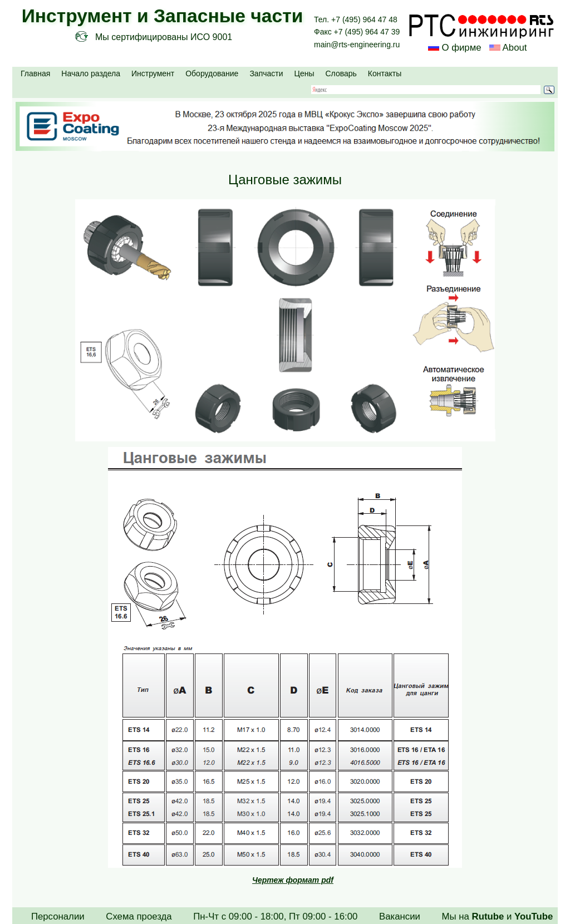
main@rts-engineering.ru (357, 45)
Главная (35, 73)
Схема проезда (139, 916)
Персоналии (58, 916)
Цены (304, 73)
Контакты (385, 73)
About (514, 48)
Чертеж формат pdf (293, 880)
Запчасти (266, 73)
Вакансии (400, 916)
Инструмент (153, 73)
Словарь (341, 73)
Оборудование (212, 73)
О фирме (461, 48)
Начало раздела (91, 73)
